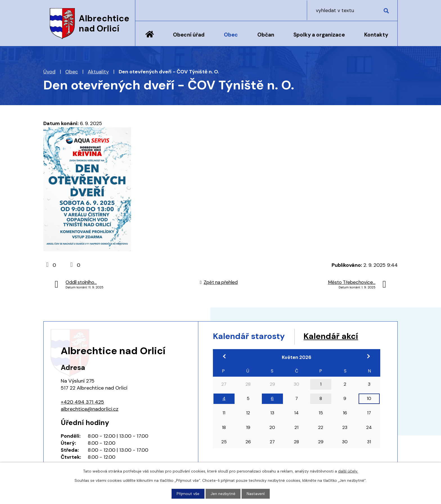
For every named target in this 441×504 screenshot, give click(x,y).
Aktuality (98, 72)
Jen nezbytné (223, 494)
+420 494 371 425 (82, 402)
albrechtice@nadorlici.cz (90, 409)
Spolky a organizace (319, 35)
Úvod (150, 39)
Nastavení (256, 494)
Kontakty (376, 35)
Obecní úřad (189, 35)
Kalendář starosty (250, 336)
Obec (231, 35)
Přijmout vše (188, 494)
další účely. (348, 471)
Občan (266, 35)
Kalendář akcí (334, 336)
